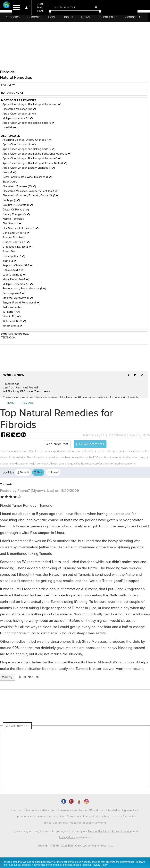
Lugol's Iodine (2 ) (14, 275)
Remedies (12, 17)
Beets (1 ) (9, 172)
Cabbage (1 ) (11, 200)
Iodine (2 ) (10, 261)
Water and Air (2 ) (14, 321)
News (85, 17)
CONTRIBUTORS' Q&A (15, 334)
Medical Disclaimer (99, 831)
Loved (53, 472)
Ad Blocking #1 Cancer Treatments (27, 391)
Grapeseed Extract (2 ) (17, 247)
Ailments (34, 17)
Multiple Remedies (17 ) (18, 118)
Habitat (68, 17)
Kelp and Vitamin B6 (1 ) (18, 265)
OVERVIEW (8, 85)
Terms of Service (122, 831)
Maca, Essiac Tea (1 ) (16, 279)
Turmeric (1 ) (11, 312)
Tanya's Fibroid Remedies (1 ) (21, 303)
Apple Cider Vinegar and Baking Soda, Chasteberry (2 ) (37, 154)
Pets (51, 17)
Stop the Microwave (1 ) (18, 298)
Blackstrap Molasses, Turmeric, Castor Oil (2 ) (31, 196)
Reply (7, 677)
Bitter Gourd (10, 182)
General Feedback (14, 238)
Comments (90, 444)
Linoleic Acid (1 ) (13, 270)
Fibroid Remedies (13, 219)
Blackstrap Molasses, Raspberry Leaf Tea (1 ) (30, 191)
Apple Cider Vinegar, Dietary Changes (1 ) (29, 168)
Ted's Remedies (12, 307)
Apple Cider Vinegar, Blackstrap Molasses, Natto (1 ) (35, 163)
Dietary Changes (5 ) (16, 214)
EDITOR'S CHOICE (12, 93)
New (38, 472)
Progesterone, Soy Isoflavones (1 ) (24, 289)
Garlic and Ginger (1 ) (16, 233)
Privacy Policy (67, 837)
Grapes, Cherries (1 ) (16, 242)
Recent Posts (107, 17)
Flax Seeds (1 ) (12, 223)
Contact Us (133, 17)
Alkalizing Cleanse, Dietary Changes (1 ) (27, 140)
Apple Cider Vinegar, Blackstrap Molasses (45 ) (32, 104)
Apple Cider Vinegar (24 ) (19, 114)
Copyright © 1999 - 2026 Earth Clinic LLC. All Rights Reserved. (75, 846)
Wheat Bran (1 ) (13, 326)
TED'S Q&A (8, 338)
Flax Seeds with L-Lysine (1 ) (21, 228)
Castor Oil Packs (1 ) (16, 210)
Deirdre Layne (93, 435)
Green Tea (9, 251)
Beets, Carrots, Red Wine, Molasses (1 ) (27, 177)
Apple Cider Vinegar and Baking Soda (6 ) (29, 123)
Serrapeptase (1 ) (14, 293)
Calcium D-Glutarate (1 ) (18, 205)
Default (23, 472)
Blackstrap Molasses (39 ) (19, 109)
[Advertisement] (74, 758)
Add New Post (40, 7)
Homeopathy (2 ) (14, 256)
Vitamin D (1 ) (12, 316)
